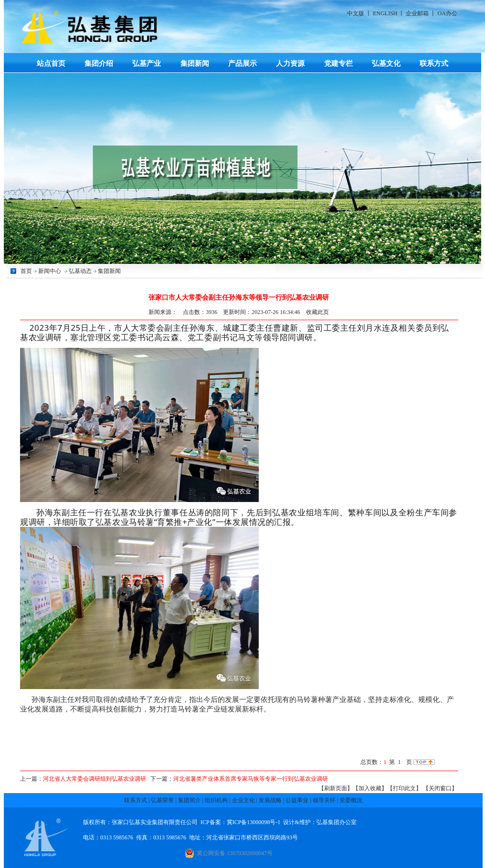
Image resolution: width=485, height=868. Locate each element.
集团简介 (190, 800)
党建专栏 (338, 63)
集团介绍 (99, 63)
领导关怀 (324, 800)
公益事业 (297, 800)
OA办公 (447, 13)
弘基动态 (80, 271)
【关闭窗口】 (440, 788)
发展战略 (270, 800)
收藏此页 (317, 312)
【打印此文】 (404, 788)
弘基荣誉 (162, 800)
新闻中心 (50, 271)
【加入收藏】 (370, 788)
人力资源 (290, 63)
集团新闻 (195, 63)
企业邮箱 (417, 13)
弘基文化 (386, 63)
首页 (26, 271)
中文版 (356, 13)
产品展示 (242, 63)
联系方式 (434, 63)
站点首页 (51, 63)
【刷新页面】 (336, 788)
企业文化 (243, 800)
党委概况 (351, 800)
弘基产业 (147, 63)
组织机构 (216, 800)
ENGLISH (385, 13)
